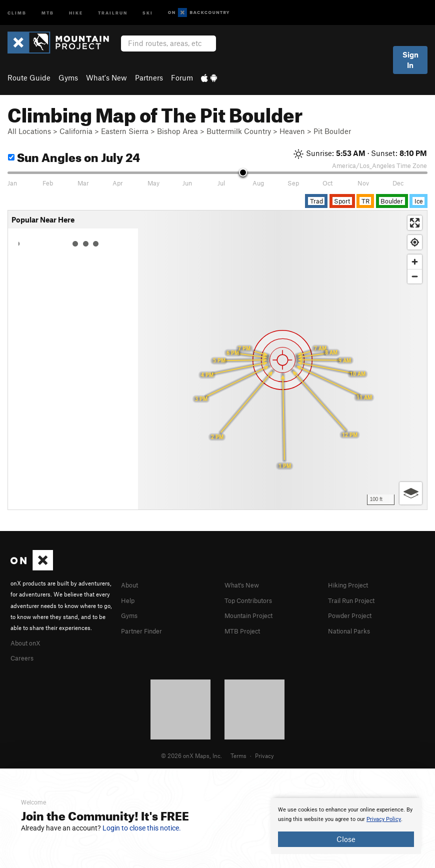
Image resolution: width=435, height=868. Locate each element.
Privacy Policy (384, 819)
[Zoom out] (415, 276)
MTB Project (245, 629)
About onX (28, 642)
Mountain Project (253, 614)
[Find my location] (415, 242)
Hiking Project (352, 584)
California (76, 131)
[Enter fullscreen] (415, 223)
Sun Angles (74, 156)
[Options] (411, 493)
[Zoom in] (415, 262)
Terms (238, 754)
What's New (106, 77)
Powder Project (353, 614)
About (131, 584)
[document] (346, 826)
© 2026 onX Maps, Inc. (191, 754)
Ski (148, 12)
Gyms (68, 77)
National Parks (352, 629)
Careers (23, 656)
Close (346, 839)
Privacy (264, 754)
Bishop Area (177, 131)
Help (129, 599)
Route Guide (29, 77)
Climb (17, 12)
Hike (76, 12)
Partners (149, 77)
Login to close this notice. (142, 828)
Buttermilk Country (239, 131)
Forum (182, 77)
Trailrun (113, 12)
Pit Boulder (332, 131)
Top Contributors (253, 599)
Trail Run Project (356, 599)
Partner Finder (145, 629)
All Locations (29, 131)
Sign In (410, 60)
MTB (48, 12)
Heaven (292, 131)
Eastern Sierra (125, 131)
